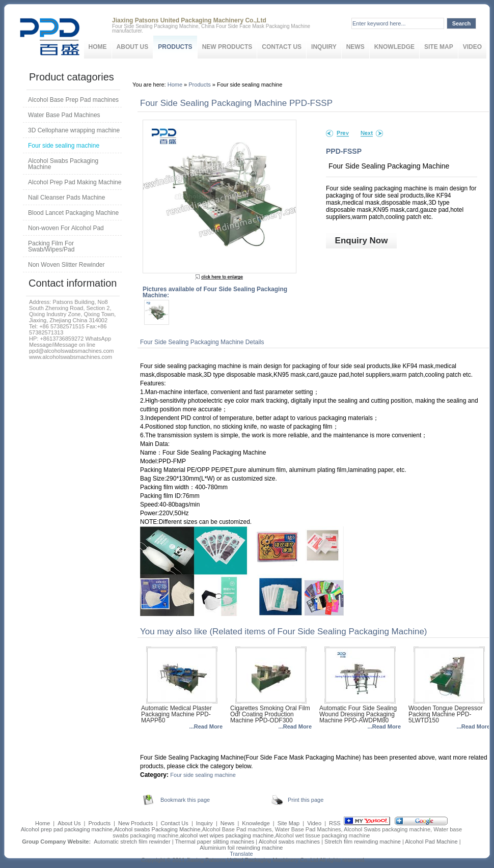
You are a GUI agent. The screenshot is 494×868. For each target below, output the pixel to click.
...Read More (206, 726)
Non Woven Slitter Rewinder (66, 265)
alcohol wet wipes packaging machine (227, 835)
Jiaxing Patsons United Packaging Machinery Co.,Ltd (252, 860)
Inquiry (324, 47)
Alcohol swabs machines (289, 842)
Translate (241, 854)
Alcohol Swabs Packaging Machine (63, 164)
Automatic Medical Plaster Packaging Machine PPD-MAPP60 (176, 714)
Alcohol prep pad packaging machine (67, 829)
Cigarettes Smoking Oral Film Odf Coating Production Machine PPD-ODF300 (270, 714)
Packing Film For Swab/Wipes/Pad (51, 246)
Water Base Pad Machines (64, 115)
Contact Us (282, 47)
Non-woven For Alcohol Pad (66, 228)
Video (472, 47)
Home (98, 47)
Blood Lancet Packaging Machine (73, 213)
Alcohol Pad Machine (431, 842)
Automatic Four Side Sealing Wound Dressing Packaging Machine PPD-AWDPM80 (358, 714)
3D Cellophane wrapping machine (74, 130)
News (355, 47)
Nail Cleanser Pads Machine (66, 198)
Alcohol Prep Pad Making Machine (75, 182)
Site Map (439, 47)
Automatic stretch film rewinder (132, 842)
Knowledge (394, 47)
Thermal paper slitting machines (214, 842)
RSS (335, 823)
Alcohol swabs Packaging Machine (157, 829)
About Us (133, 47)
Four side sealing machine (203, 775)
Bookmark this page (185, 800)
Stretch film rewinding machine (363, 842)
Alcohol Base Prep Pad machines (73, 100)
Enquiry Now (362, 241)
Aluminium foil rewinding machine (241, 848)
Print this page (306, 800)
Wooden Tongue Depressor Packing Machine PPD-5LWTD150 (446, 714)
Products (175, 47)
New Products (227, 47)
